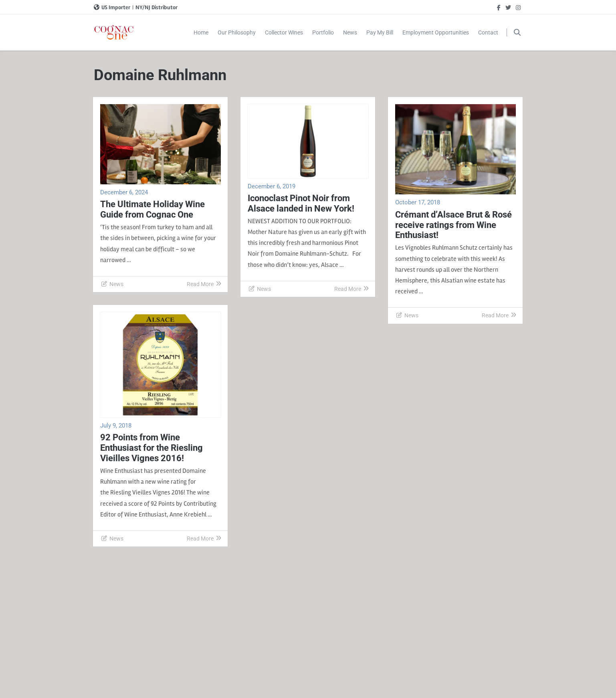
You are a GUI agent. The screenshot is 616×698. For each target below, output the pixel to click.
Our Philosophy (237, 32)
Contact (488, 32)
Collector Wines (284, 32)
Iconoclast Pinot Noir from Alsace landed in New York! (301, 203)
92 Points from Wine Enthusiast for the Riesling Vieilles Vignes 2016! (151, 448)
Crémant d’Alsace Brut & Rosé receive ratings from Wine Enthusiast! (453, 225)
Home (201, 32)
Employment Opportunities (436, 32)
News (350, 32)
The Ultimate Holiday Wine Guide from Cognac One (152, 209)
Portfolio (323, 32)
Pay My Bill (380, 32)
